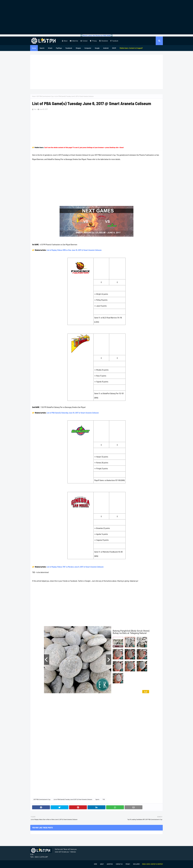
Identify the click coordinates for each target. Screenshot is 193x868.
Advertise (74, 41)
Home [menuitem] (34, 48)
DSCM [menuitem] (114, 48)
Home (34, 96)
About (65, 41)
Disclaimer (104, 41)
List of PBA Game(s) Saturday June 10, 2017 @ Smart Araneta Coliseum (73, 413)
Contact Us (119, 864)
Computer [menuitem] (88, 48)
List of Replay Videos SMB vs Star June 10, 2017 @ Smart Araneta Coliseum (74, 250)
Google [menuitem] (97, 48)
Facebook (114, 41)
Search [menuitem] (42, 48)
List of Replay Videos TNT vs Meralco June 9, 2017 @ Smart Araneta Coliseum (75, 567)
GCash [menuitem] (50, 48)
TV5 (104, 799)
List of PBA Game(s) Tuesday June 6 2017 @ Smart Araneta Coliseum (73, 799)
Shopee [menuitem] (78, 48)
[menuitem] (131, 48)
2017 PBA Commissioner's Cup (45, 96)
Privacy (93, 41)
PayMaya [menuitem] (59, 48)
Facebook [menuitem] (69, 48)
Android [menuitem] (106, 48)
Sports (97, 799)
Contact (84, 41)
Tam (35, 109)
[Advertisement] (96, 17)
